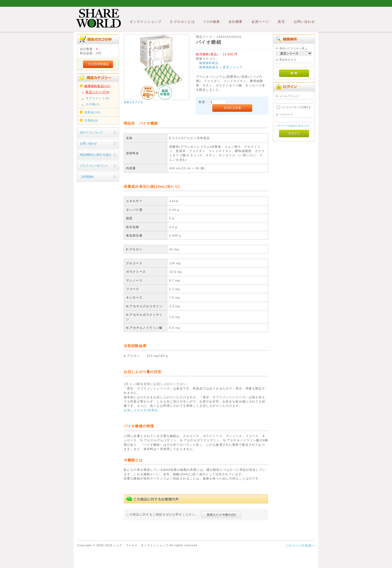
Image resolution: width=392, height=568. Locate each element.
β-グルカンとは (182, 22)
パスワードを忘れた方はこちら (293, 126)
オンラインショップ (146, 22)
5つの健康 (212, 22)
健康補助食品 (209, 63)
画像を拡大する (133, 102)
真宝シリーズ (233, 67)
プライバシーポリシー (94, 166)
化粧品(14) (92, 112)
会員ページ (260, 22)
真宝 (281, 22)
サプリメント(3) (98, 98)
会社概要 (236, 22)
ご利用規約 (87, 177)
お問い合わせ (304, 22)
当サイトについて (91, 132)
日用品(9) (91, 120)
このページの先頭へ (300, 545)
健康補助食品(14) (97, 86)
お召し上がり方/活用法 (141, 410)
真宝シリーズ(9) (98, 92)
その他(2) (93, 104)
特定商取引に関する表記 (95, 155)
